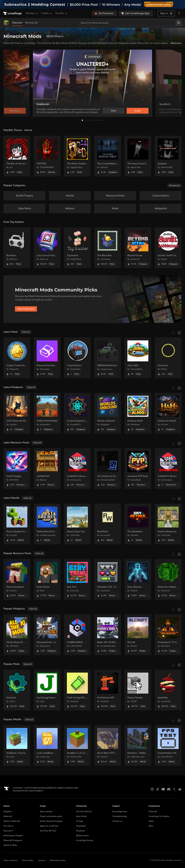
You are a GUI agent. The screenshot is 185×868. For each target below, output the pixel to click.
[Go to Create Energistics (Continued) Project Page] (77, 413)
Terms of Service (10, 860)
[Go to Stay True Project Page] (77, 579)
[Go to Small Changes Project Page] (17, 469)
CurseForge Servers (85, 840)
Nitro (151, 826)
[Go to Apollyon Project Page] (168, 156)
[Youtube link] (163, 789)
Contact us (117, 821)
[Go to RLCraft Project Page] (138, 635)
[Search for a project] (127, 23)
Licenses (42, 860)
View (113, 111)
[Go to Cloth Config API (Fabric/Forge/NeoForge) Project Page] (77, 690)
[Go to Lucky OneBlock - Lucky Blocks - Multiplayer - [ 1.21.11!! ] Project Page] (47, 745)
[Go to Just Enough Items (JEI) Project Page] (47, 690)
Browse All (31, 23)
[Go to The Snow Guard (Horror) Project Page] (138, 156)
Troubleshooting (120, 816)
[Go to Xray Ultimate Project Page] (138, 579)
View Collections (26, 309)
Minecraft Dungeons (13, 840)
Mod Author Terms (58, 860)
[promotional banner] (92, 4)
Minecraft (8, 816)
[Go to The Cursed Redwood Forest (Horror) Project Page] (108, 156)
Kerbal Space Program (13, 836)
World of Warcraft (12, 821)
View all (26, 332)
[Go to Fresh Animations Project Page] (17, 579)
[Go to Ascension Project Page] (168, 358)
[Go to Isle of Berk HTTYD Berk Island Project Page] (108, 745)
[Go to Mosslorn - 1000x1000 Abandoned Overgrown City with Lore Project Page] (138, 745)
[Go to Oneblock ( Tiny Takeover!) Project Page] (17, 745)
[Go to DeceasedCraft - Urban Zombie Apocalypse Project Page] (47, 635)
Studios (61, 13)
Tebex (151, 821)
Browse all (174, 185)
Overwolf (153, 812)
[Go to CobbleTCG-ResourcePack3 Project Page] (77, 469)
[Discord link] (169, 789)
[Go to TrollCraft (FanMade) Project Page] (47, 413)
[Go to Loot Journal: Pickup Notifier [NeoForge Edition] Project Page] (47, 248)
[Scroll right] (179, 333)
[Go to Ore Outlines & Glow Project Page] (108, 469)
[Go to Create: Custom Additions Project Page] (17, 358)
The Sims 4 (8, 826)
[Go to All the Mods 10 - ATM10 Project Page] (17, 635)
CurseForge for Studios (159, 816)
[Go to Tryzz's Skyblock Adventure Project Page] (17, 524)
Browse (32, 13)
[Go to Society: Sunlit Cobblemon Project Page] (168, 248)
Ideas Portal (81, 816)
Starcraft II (8, 831)
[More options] (179, 13)
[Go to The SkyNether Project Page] (138, 524)
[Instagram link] (152, 789)
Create (47, 13)
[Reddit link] (180, 789)
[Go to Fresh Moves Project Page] (47, 579)
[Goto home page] (13, 13)
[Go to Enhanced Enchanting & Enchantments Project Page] (47, 358)
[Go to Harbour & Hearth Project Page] (168, 413)
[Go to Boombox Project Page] (17, 248)
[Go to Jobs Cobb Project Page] (138, 358)
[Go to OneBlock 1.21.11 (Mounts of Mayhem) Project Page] (77, 745)
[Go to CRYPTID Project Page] (47, 156)
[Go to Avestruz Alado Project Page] (138, 413)
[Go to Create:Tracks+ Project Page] (77, 358)
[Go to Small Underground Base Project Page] (168, 524)
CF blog (79, 821)
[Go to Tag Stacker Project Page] (77, 248)
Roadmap (80, 831)
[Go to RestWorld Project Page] (108, 524)
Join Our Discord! (84, 812)
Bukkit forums (82, 836)
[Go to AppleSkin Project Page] (168, 690)
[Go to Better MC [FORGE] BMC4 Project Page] (108, 635)
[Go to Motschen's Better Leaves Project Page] (168, 579)
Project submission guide (51, 816)
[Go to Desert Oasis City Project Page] (77, 524)
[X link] (174, 789)
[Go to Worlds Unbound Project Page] (108, 413)
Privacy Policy (28, 860)
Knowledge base (120, 812)
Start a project (46, 812)
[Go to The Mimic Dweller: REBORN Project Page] (77, 156)
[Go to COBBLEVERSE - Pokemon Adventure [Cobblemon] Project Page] (77, 635)
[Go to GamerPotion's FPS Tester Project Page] (168, 745)
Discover (17, 23)
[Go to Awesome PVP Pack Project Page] (138, 469)
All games (8, 812)
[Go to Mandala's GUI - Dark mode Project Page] (108, 579)
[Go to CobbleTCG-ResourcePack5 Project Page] (168, 469)
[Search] (179, 23)
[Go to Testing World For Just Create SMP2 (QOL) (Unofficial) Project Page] (47, 524)
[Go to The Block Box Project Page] (108, 248)
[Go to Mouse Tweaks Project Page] (138, 690)
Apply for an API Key (49, 826)
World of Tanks (10, 845)
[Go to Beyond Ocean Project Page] (138, 248)
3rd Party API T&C (48, 831)
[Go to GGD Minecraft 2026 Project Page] (17, 413)
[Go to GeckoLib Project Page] (17, 690)
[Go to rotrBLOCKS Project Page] (47, 469)
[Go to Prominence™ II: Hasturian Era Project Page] (168, 635)
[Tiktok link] (158, 789)
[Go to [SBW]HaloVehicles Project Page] (108, 358)
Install (138, 111)
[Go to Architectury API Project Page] (108, 690)
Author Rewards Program (51, 821)
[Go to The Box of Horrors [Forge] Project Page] (17, 156)
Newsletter (81, 826)
